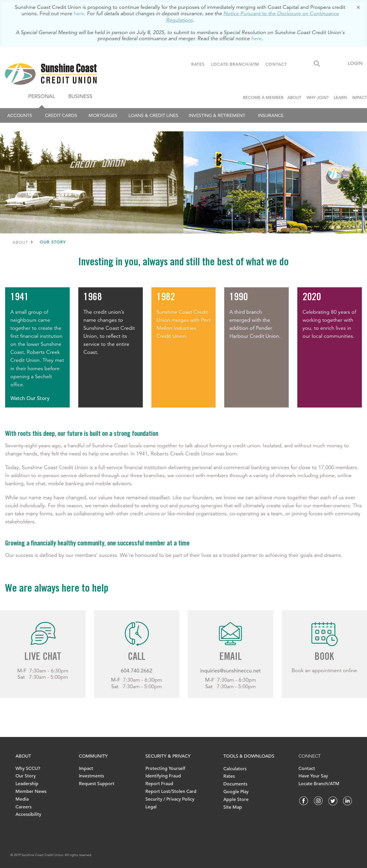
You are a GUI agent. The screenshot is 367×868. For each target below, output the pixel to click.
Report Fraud (159, 784)
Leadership (27, 784)
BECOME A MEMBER (264, 97)
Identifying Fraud (163, 776)
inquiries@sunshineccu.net (231, 671)
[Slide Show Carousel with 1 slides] (183, 658)
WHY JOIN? (318, 97)
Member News (31, 791)
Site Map (233, 807)
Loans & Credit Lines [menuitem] (153, 115)
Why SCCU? (28, 768)
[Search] (317, 64)
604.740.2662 (136, 671)
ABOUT (294, 97)
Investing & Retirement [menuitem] (217, 115)
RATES (198, 64)
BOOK (324, 658)
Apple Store (236, 799)
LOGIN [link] (355, 63)
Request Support (97, 784)
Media (22, 799)
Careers (24, 807)
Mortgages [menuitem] (103, 115)
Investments (91, 776)
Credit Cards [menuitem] (61, 115)
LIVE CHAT (43, 658)
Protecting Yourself (165, 768)
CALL (137, 658)
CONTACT (276, 64)
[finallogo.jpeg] (70, 74)
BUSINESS (80, 96)
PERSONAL (42, 96)
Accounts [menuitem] (20, 115)
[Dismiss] (358, 8)
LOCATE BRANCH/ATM (235, 64)
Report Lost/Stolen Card (171, 791)
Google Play (236, 792)
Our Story (26, 776)
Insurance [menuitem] (271, 115)
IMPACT (360, 97)
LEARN (340, 97)
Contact (307, 768)
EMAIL (231, 658)
